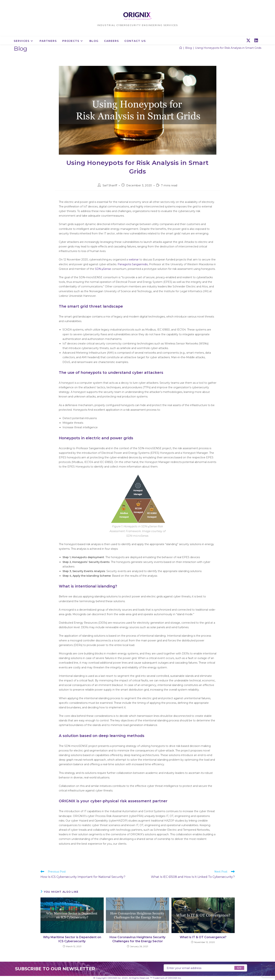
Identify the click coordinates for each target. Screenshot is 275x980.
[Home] (181, 48)
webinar (134, 260)
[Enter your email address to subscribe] (205, 968)
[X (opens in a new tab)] (248, 41)
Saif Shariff (110, 185)
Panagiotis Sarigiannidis (133, 264)
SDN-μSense (103, 269)
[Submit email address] (239, 968)
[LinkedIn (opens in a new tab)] (256, 41)
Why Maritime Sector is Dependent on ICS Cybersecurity (72, 939)
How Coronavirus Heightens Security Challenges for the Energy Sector (137, 939)
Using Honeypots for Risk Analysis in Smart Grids (228, 48)
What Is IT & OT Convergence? (203, 937)
